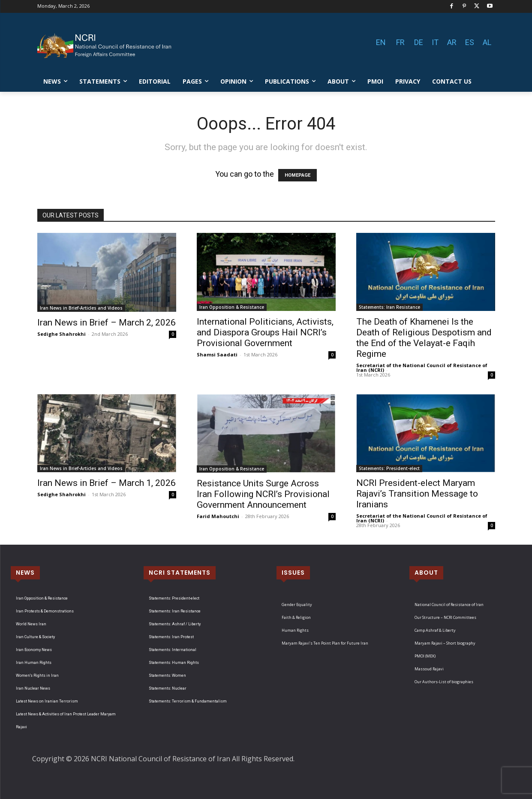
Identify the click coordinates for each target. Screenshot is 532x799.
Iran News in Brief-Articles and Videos (81, 308)
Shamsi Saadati (217, 354)
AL (487, 42)
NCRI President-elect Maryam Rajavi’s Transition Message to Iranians (417, 494)
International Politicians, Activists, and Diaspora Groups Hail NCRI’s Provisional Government (265, 332)
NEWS (25, 573)
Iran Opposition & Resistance (232, 307)
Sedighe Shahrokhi (62, 334)
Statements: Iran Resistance (389, 307)
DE (419, 42)
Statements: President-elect (389, 468)
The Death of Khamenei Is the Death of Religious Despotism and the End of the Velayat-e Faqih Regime (424, 338)
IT (435, 42)
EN (381, 42)
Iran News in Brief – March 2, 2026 (107, 323)
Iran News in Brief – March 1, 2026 (107, 483)
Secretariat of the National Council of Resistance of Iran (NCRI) (422, 368)
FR (400, 42)
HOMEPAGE (298, 175)
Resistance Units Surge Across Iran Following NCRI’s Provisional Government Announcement (263, 494)
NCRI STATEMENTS (180, 573)
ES (470, 42)
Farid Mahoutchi (218, 516)
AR (452, 42)
